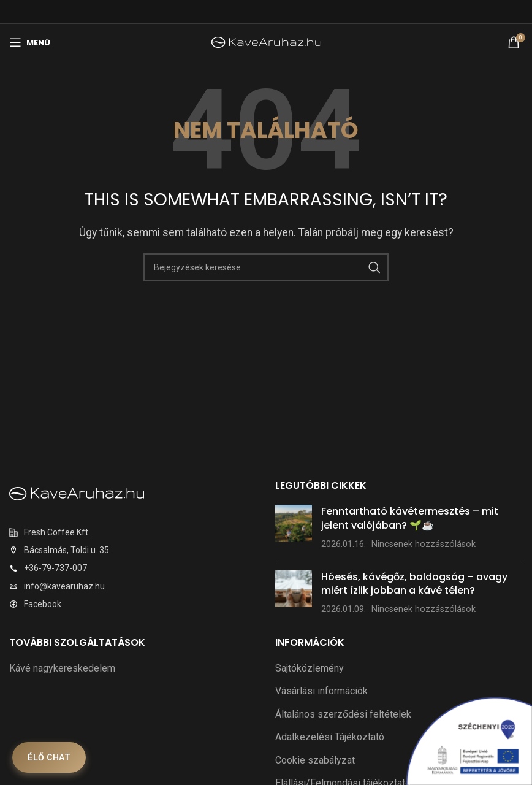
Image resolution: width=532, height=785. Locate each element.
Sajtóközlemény (310, 668)
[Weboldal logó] (266, 41)
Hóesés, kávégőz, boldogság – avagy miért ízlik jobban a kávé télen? (414, 584)
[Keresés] (266, 267)
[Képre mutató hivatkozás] (77, 493)
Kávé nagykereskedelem (62, 668)
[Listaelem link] (133, 532)
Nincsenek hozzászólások (424, 544)
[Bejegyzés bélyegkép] (294, 528)
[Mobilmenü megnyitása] (30, 42)
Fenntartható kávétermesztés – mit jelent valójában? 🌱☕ (410, 518)
